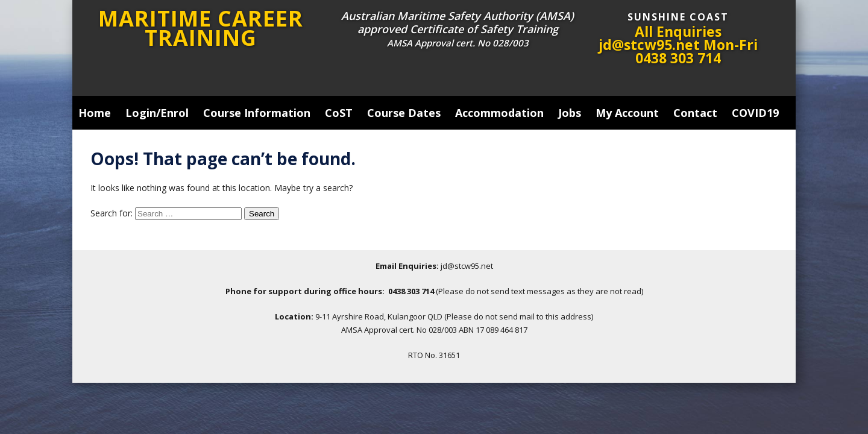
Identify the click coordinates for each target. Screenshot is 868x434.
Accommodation (499, 113)
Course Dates (404, 113)
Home (95, 113)
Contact (695, 113)
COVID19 (755, 113)
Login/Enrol (157, 113)
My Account (627, 113)
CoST (339, 113)
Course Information (257, 113)
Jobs (570, 113)
